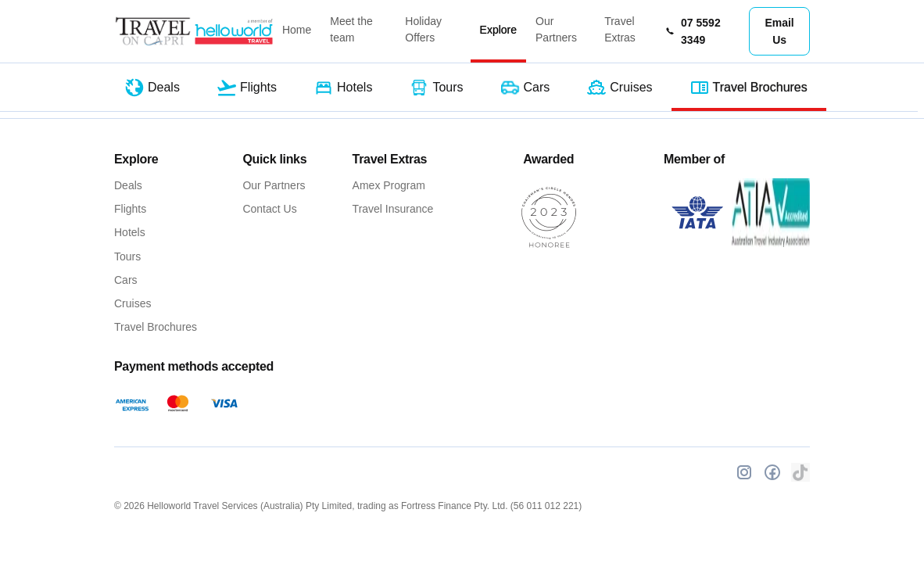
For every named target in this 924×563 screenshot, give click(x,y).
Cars (126, 280)
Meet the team (351, 29)
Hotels (130, 232)
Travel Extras (620, 29)
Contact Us (269, 209)
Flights (130, 209)
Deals (128, 185)
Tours (127, 256)
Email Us (779, 31)
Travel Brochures (156, 327)
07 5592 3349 (693, 31)
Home (297, 30)
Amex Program (389, 185)
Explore (498, 30)
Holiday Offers (423, 29)
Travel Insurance (393, 209)
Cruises (133, 303)
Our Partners (556, 29)
